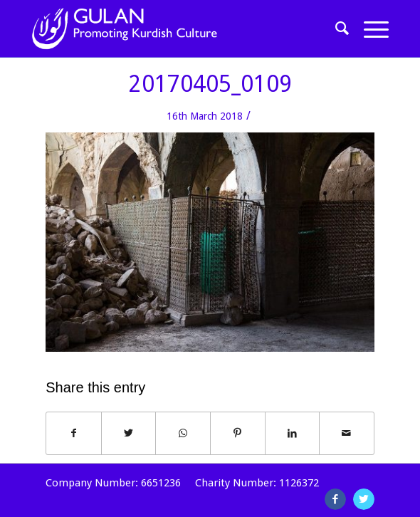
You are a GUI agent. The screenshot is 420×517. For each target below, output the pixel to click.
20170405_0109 (210, 84)
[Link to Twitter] (364, 499)
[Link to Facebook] (335, 499)
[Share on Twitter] (129, 433)
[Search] (335, 28)
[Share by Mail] (347, 433)
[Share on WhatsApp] (183, 433)
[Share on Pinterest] (238, 433)
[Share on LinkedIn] (293, 433)
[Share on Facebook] (74, 433)
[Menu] (369, 28)
